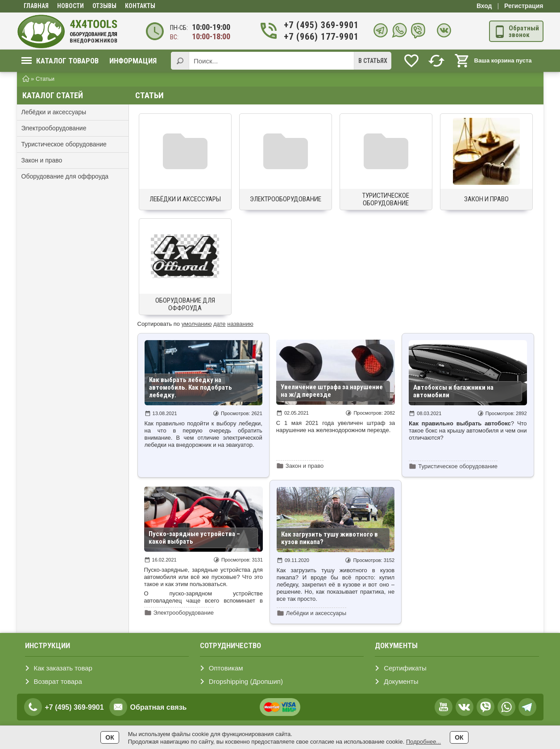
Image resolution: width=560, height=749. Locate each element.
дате (220, 324)
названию (240, 324)
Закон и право (42, 160)
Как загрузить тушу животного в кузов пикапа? (330, 538)
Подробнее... (423, 742)
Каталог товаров (60, 61)
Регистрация (524, 6)
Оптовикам (226, 668)
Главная (36, 6)
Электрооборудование (54, 128)
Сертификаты (405, 668)
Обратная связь (159, 707)
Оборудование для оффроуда (65, 176)
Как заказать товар (63, 668)
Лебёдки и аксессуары (54, 112)
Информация (133, 61)
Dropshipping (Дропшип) (246, 681)
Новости (71, 6)
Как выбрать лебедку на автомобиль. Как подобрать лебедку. (191, 387)
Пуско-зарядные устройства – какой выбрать (194, 538)
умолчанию (197, 324)
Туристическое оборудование (64, 144)
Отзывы (104, 6)
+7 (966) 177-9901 (320, 37)
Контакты (140, 6)
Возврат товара (58, 681)
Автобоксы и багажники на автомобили (453, 391)
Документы (401, 681)
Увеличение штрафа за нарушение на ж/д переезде (332, 391)
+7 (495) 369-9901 (320, 25)
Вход (484, 6)
